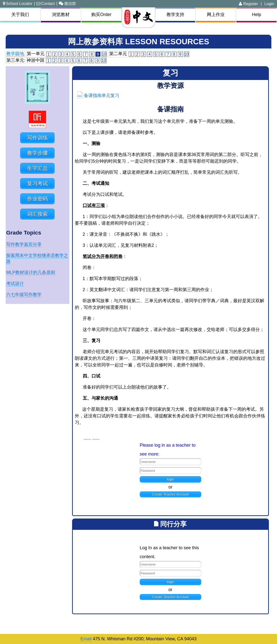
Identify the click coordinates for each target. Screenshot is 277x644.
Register (248, 4)
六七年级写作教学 (24, 295)
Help (256, 15)
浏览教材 (61, 15)
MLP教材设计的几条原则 (31, 272)
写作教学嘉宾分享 (24, 244)
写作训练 (37, 138)
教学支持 (175, 15)
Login (269, 4)
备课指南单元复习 (98, 95)
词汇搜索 (37, 214)
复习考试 (37, 183)
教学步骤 (37, 153)
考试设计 (15, 283)
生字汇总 (37, 168)
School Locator (18, 3)
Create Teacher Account (170, 494)
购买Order (101, 15)
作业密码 (37, 199)
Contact (46, 3)
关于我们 (20, 15)
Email (86, 639)
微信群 (67, 3)
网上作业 (216, 15)
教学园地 (15, 54)
